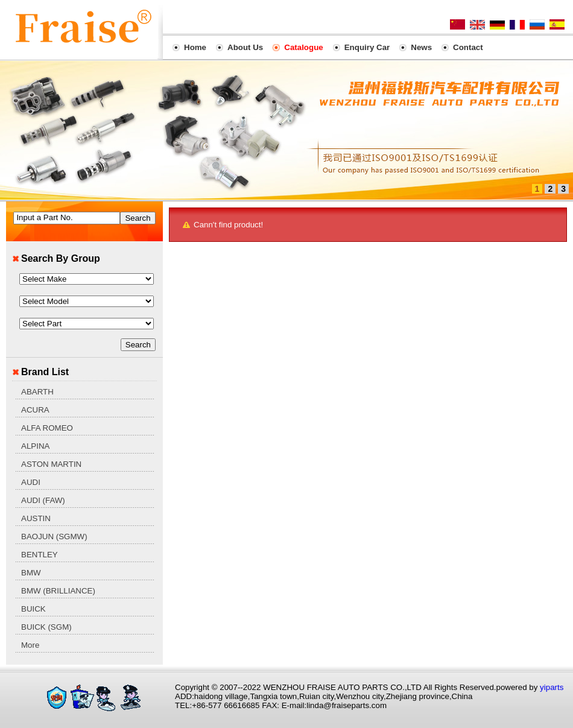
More (30, 645)
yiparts (552, 687)
